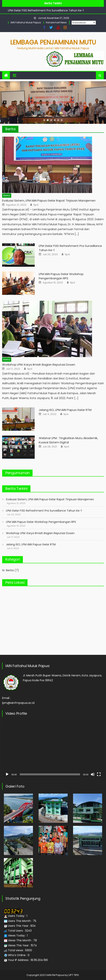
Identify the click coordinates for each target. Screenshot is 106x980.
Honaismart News (56, 22)
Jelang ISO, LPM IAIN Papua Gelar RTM (65, 410)
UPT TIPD (74, 975)
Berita (10, 129)
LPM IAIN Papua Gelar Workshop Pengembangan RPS (61, 276)
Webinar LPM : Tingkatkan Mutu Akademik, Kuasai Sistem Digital (68, 440)
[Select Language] (84, 23)
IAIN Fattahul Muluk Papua (26, 22)
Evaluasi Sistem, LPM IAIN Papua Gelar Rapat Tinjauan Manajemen (49, 200)
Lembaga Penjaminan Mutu (53, 42)
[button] (5, 102)
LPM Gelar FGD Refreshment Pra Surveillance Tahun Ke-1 (46, 10)
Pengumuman (18, 473)
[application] (53, 749)
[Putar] (7, 774)
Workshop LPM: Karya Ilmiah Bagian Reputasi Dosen (39, 365)
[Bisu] (93, 774)
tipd (36, 205)
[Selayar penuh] (99, 774)
